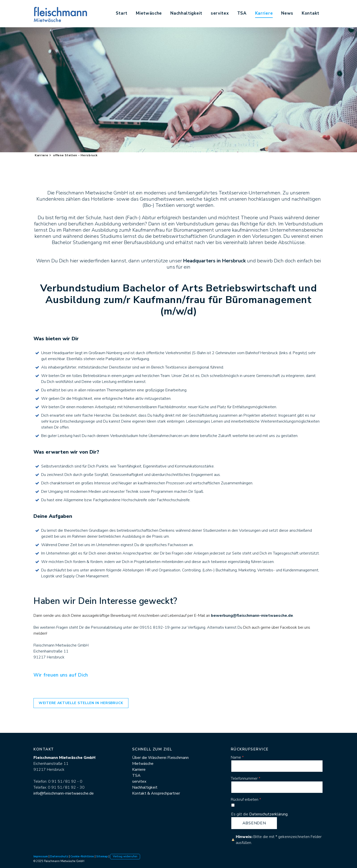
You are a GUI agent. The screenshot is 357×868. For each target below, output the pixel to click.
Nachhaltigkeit (186, 13)
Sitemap (102, 856)
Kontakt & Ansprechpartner (156, 793)
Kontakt (311, 13)
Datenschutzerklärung (268, 814)
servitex (220, 13)
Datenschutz (59, 856)
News (287, 13)
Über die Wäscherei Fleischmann (160, 758)
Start (122, 13)
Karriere (264, 13)
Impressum (41, 856)
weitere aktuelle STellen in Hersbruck (81, 703)
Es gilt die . (260, 814)
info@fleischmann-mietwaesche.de (64, 793)
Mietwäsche (149, 13)
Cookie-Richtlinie (82, 856)
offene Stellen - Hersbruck (75, 155)
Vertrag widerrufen (125, 856)
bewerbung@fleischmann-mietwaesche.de (252, 616)
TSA (242, 13)
